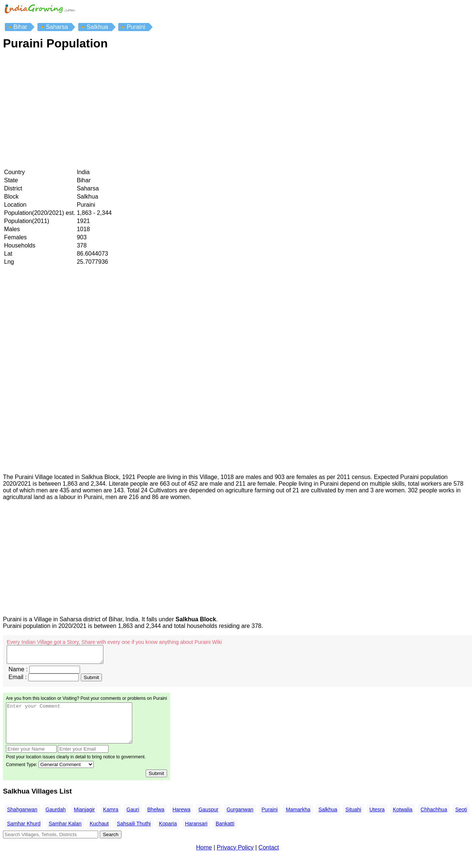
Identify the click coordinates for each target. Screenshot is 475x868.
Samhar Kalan (65, 835)
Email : (18, 680)
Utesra (377, 821)
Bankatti (225, 835)
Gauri (133, 821)
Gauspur (209, 821)
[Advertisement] (225, 110)
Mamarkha (298, 821)
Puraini (270, 821)
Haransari (196, 835)
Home (204, 859)
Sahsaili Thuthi (134, 835)
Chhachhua (434, 821)
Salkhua (328, 821)
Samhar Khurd (24, 835)
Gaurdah (56, 821)
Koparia (168, 835)
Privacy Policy (235, 859)
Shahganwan (22, 821)
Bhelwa (156, 821)
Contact (269, 859)
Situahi (353, 821)
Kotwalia (403, 821)
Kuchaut (99, 835)
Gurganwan (240, 821)
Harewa (181, 821)
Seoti (461, 821)
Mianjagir (84, 821)
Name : (18, 673)
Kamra (111, 821)
